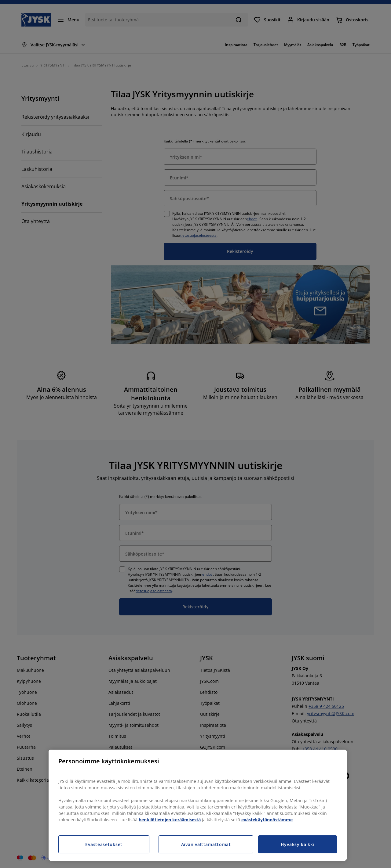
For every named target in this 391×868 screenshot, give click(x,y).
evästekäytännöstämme (267, 820)
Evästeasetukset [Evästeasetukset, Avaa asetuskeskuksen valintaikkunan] (104, 844)
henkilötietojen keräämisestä (170, 820)
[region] (198, 805)
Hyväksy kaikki (298, 844)
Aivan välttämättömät (206, 844)
